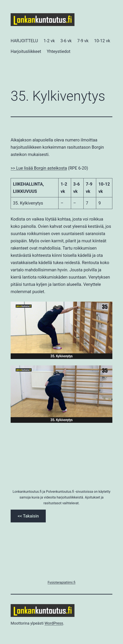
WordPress (54, 623)
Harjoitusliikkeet (26, 51)
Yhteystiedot (59, 51)
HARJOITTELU (24, 41)
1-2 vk (49, 41)
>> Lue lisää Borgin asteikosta (39, 168)
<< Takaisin (28, 516)
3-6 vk (66, 41)
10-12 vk (102, 41)
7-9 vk (83, 41)
